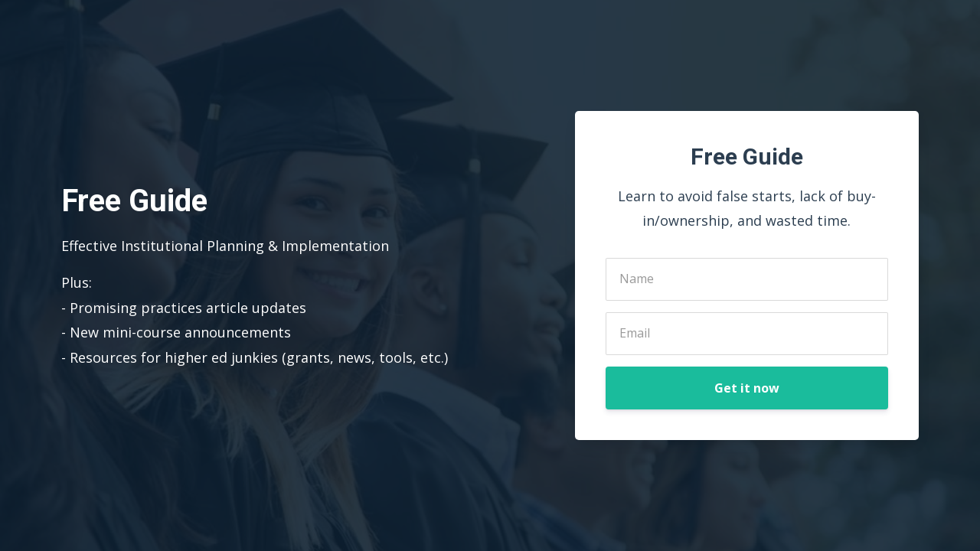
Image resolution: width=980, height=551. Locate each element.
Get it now (747, 388)
